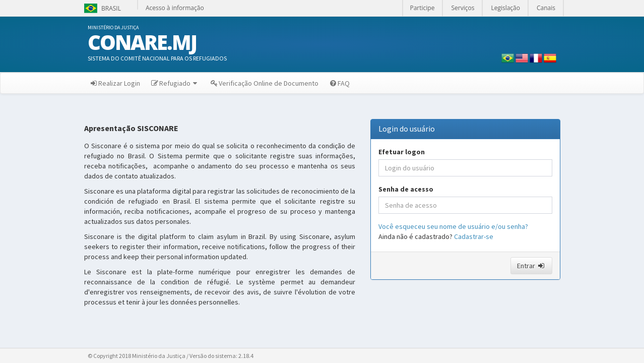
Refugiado (175, 83)
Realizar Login (115, 83)
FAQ (339, 83)
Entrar (531, 266)
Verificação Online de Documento (264, 83)
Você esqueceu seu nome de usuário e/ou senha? (453, 226)
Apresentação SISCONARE (131, 129)
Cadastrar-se (474, 236)
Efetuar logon (402, 152)
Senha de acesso (406, 189)
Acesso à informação (175, 8)
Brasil (102, 8)
